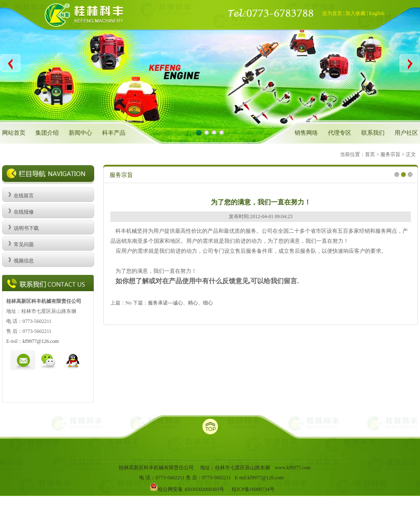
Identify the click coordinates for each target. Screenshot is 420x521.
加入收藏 (355, 13)
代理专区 (340, 133)
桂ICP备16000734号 (253, 489)
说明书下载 (26, 228)
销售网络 (306, 133)
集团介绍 (47, 133)
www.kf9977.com (293, 468)
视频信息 (24, 261)
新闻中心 (80, 133)
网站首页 (14, 133)
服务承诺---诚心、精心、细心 (180, 303)
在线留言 (24, 196)
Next (409, 63)
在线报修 (24, 212)
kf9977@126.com (41, 341)
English (377, 13)
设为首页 (332, 13)
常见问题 (24, 244)
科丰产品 (114, 133)
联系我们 (373, 133)
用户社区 (406, 133)
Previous (11, 63)
